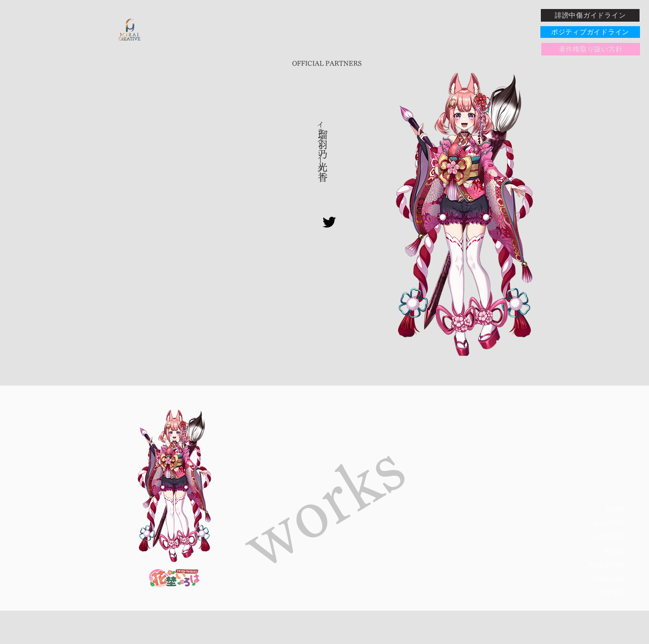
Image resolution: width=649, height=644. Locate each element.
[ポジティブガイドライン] (590, 32)
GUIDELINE (608, 580)
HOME (615, 510)
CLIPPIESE (609, 538)
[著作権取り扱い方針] (591, 49)
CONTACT (611, 593)
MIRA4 (615, 552)
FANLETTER (607, 566)
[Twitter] (329, 222)
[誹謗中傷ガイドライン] (590, 15)
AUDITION (610, 524)
